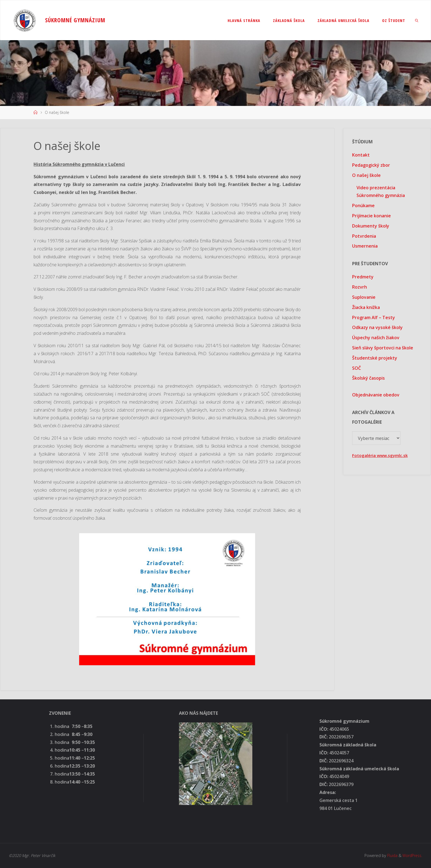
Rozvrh (360, 287)
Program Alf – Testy (374, 317)
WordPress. (412, 855)
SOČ (357, 368)
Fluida (390, 855)
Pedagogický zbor (371, 165)
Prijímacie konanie (371, 216)
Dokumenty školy (371, 226)
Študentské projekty (375, 358)
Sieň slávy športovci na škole (383, 348)
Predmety (363, 277)
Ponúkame (363, 206)
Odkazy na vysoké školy (377, 327)
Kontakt (361, 155)
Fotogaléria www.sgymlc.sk (381, 455)
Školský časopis (368, 378)
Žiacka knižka (366, 307)
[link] (417, 20)
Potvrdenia (364, 236)
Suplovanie (364, 297)
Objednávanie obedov (376, 395)
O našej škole (366, 175)
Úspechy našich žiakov (376, 338)
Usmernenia (365, 246)
